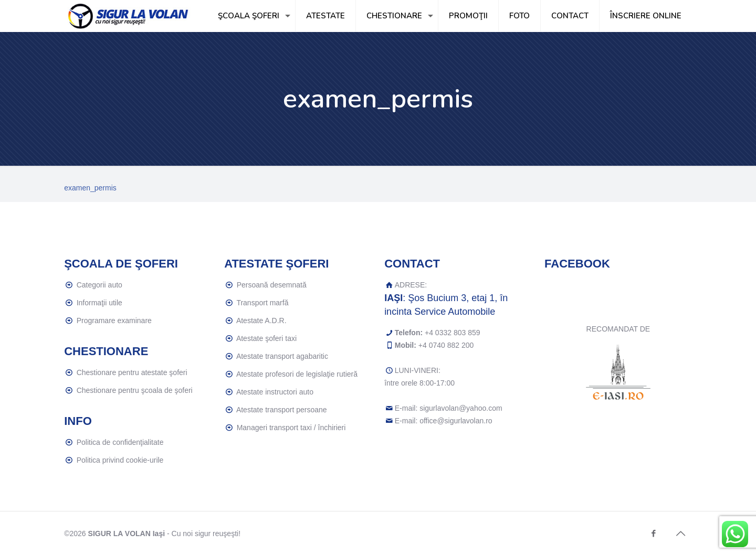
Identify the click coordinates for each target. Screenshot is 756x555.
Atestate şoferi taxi (266, 338)
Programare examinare (114, 321)
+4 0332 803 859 (453, 333)
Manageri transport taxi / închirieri (291, 428)
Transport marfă (262, 303)
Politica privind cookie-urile (120, 460)
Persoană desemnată (272, 285)
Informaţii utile (99, 303)
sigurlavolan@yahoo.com (461, 408)
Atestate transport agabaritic (282, 356)
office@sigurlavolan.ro (456, 421)
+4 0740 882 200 (446, 345)
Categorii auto (99, 285)
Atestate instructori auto (275, 392)
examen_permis (90, 188)
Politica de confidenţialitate (120, 442)
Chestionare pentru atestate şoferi (132, 372)
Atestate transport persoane (282, 410)
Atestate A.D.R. (261, 321)
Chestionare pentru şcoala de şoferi (135, 390)
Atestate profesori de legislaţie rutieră (297, 374)
